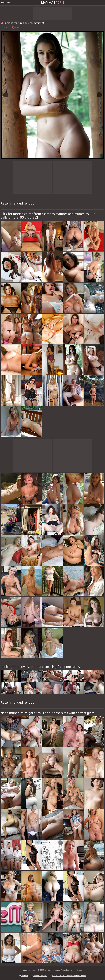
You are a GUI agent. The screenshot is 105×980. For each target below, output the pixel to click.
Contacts (24, 976)
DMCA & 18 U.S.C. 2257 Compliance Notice (68, 976)
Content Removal (39, 976)
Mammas (52, 3)
